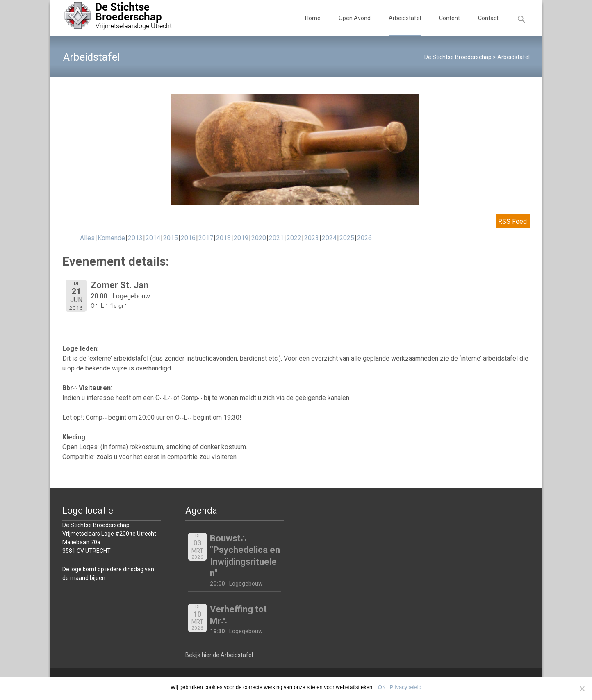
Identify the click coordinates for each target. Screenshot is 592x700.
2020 (259, 238)
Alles (87, 238)
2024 (329, 238)
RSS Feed (512, 222)
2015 (171, 238)
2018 (223, 238)
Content (450, 25)
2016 (188, 238)
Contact (488, 25)
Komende (111, 238)
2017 (206, 238)
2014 (153, 238)
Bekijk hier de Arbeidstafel (219, 655)
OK (382, 687)
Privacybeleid (406, 687)
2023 (312, 238)
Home (313, 25)
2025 (347, 238)
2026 (364, 238)
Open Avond (355, 25)
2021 (276, 238)
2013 (135, 238)
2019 (241, 238)
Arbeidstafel (405, 25)
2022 (294, 238)
